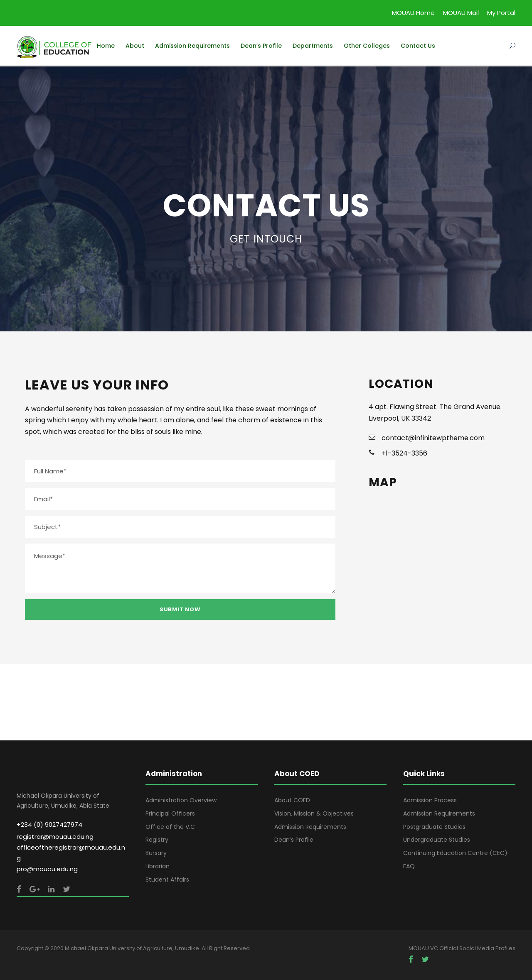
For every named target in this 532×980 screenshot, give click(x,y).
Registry (157, 840)
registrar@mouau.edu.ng (55, 837)
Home (106, 46)
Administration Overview (181, 800)
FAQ (409, 866)
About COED (292, 800)
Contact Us (418, 46)
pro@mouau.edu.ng (47, 869)
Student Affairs (167, 880)
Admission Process (430, 800)
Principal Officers (170, 813)
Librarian (158, 866)
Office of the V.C (170, 827)
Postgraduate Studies (434, 827)
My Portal (501, 13)
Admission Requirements (192, 46)
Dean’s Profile (261, 46)
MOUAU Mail (461, 13)
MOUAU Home (413, 13)
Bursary (156, 853)
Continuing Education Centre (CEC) (455, 853)
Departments (313, 46)
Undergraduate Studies (437, 840)
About (135, 46)
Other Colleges (367, 46)
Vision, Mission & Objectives (314, 813)
